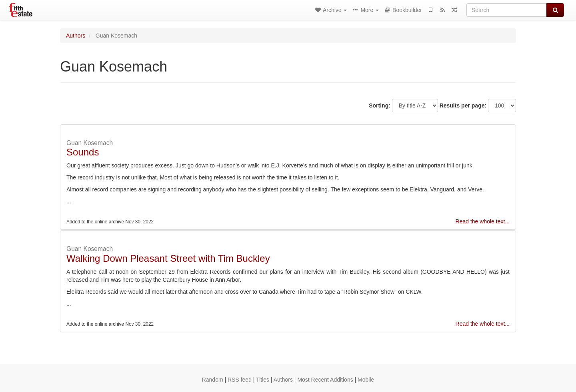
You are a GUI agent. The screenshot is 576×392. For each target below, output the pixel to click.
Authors (76, 36)
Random (213, 380)
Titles (263, 380)
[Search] (507, 10)
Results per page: (463, 105)
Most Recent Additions (325, 380)
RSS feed (240, 380)
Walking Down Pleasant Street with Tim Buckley (168, 258)
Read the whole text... (483, 221)
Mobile (366, 380)
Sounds (83, 152)
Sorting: (380, 105)
